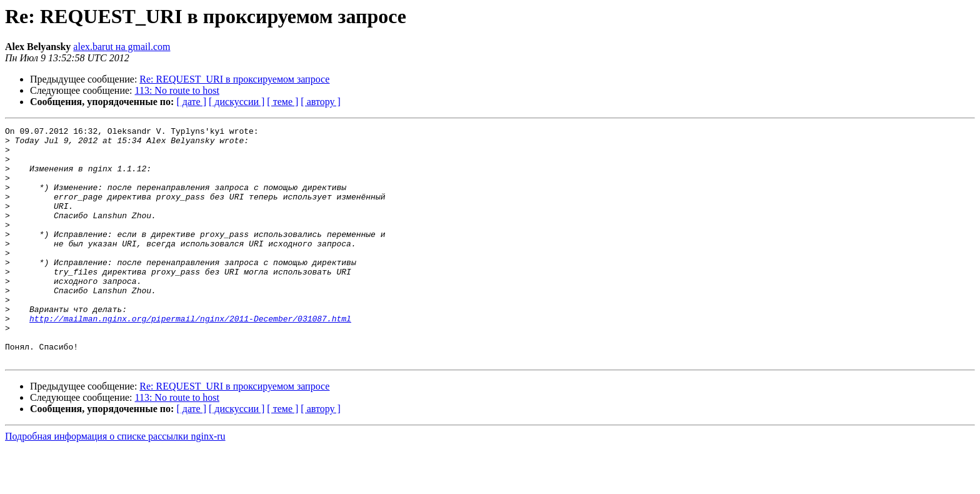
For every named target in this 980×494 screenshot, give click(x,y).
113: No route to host (177, 90)
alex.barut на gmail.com (122, 47)
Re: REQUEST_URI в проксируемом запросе (234, 79)
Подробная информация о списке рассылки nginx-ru (115, 483)
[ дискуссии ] (237, 102)
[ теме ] (282, 102)
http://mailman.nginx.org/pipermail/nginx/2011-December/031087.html (190, 358)
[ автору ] (320, 102)
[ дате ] (191, 102)
